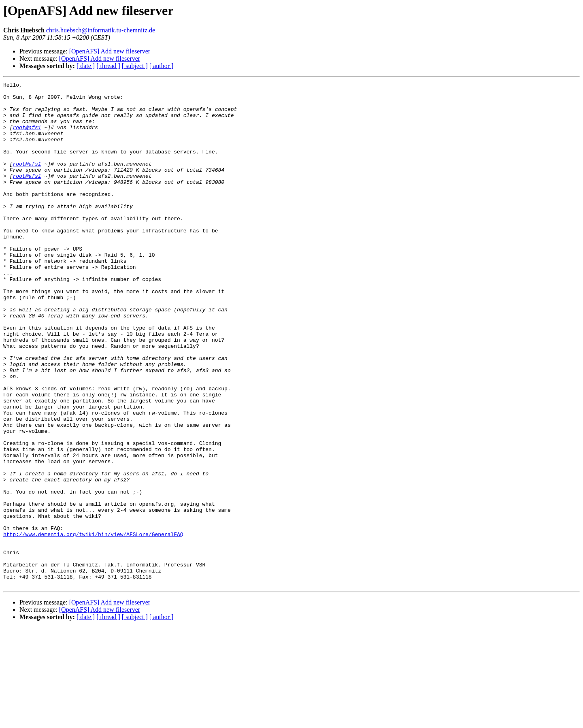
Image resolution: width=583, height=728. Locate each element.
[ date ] (86, 66)
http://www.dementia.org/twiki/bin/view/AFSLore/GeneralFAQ (93, 625)
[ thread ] (108, 66)
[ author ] (162, 66)
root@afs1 (27, 137)
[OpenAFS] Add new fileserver (110, 51)
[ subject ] (135, 66)
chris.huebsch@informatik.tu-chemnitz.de (101, 30)
